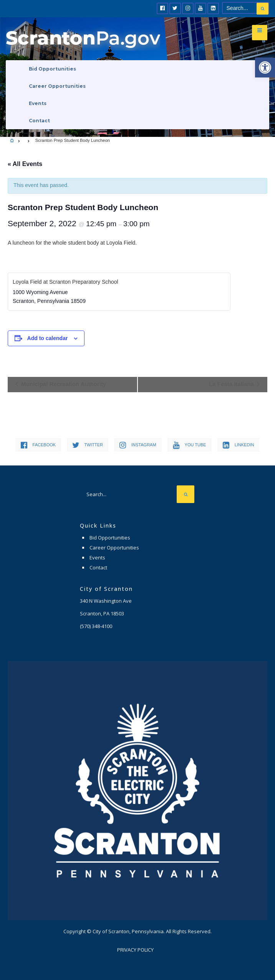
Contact (39, 121)
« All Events (25, 164)
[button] (265, 67)
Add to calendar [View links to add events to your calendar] (48, 338)
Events (38, 103)
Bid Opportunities (52, 69)
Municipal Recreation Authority (63, 384)
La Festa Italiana (232, 384)
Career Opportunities (57, 86)
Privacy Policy (135, 950)
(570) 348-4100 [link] (96, 626)
